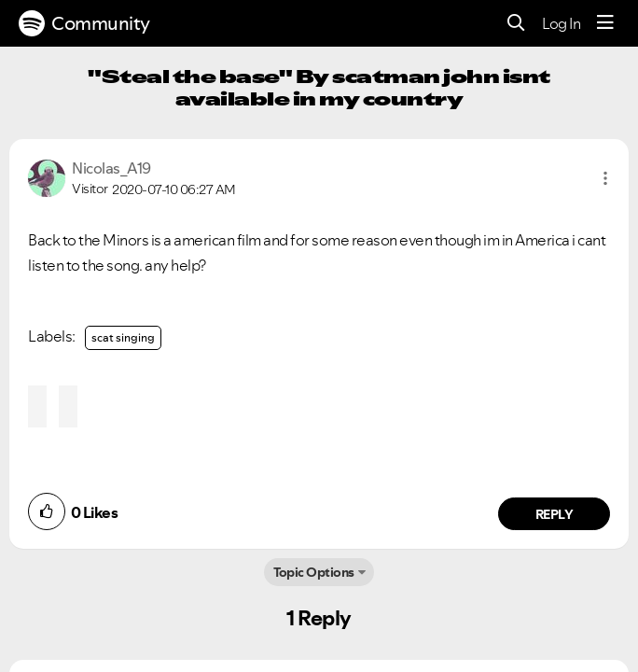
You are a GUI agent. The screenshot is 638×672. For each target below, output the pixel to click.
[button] (605, 178)
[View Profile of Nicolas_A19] (111, 168)
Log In (561, 23)
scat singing (123, 337)
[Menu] (605, 23)
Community (84, 23)
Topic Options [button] (314, 572)
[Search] (516, 24)
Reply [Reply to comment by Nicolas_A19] (555, 514)
